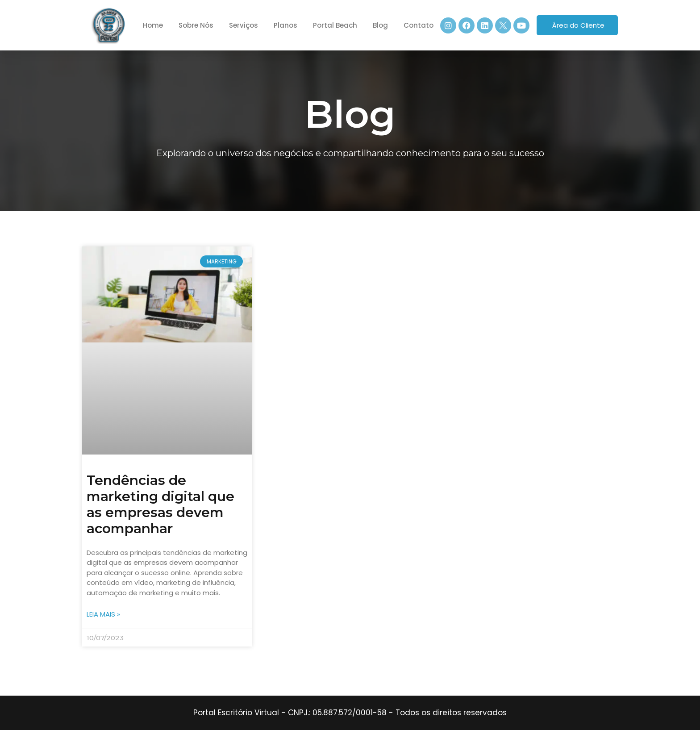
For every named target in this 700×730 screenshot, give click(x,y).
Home (153, 25)
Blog (380, 25)
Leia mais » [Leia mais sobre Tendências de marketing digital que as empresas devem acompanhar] (103, 614)
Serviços (244, 25)
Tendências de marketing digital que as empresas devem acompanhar (160, 504)
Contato (419, 25)
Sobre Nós (196, 25)
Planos (285, 25)
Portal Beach (335, 25)
